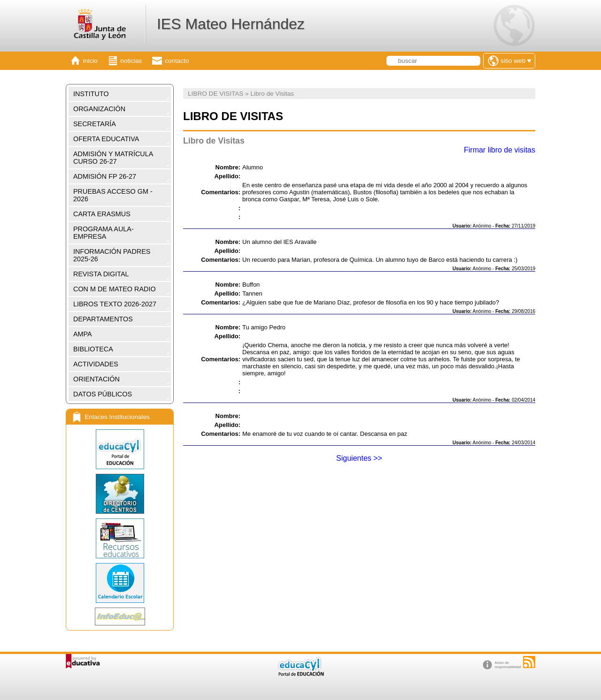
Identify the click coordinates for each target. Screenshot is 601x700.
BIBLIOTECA (93, 349)
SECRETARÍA (95, 124)
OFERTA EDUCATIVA (106, 139)
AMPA (83, 334)
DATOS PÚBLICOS (103, 394)
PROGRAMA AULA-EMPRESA (104, 233)
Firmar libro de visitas (500, 150)
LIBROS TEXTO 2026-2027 (115, 304)
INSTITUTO (91, 94)
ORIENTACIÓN (96, 379)
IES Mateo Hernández (231, 24)
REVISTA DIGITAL (101, 274)
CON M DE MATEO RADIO (115, 289)
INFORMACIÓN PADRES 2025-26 (112, 255)
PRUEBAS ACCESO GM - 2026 (113, 195)
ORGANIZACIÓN (99, 109)
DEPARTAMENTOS (103, 319)
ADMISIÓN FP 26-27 (105, 176)
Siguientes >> (359, 458)
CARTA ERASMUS (102, 214)
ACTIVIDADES (96, 364)
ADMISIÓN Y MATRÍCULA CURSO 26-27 (113, 158)
